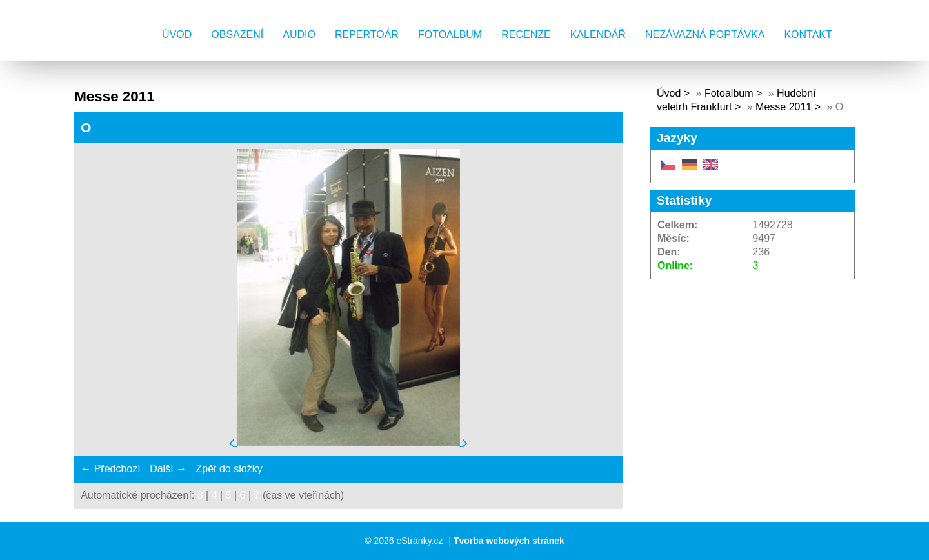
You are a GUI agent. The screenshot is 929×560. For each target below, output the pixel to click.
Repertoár (367, 35)
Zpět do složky (229, 469)
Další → (168, 469)
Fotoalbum (450, 35)
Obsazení (237, 35)
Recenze (526, 35)
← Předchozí (110, 469)
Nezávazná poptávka (705, 35)
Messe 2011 (784, 107)
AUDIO (299, 35)
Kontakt (808, 35)
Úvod (177, 35)
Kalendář (598, 35)
